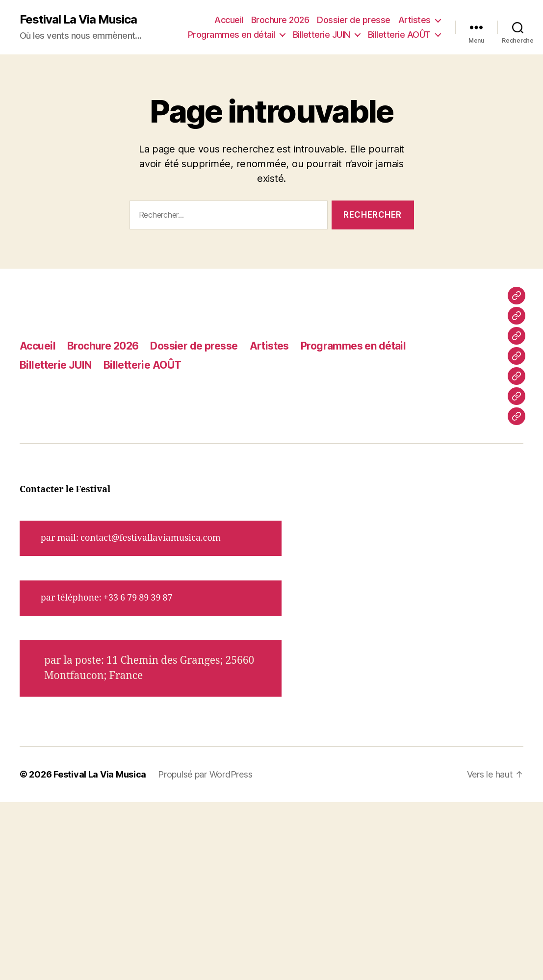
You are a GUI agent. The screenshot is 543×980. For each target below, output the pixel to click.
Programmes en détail (232, 35)
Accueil (229, 20)
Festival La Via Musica (78, 20)
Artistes (414, 20)
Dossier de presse (354, 20)
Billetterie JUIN (322, 35)
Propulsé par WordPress (205, 774)
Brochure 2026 (280, 20)
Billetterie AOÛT (399, 35)
